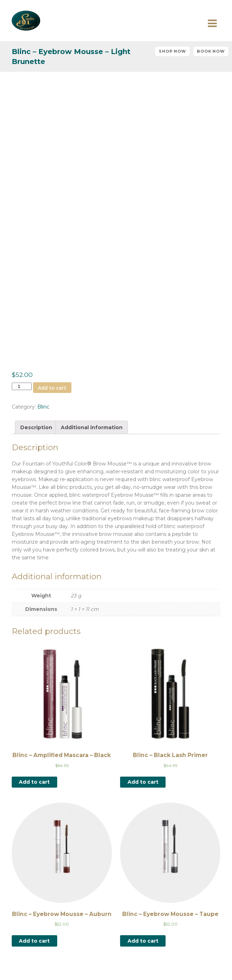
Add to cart (52, 388)
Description (36, 427)
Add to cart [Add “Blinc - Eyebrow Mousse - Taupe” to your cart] (143, 941)
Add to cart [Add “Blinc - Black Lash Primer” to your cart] (143, 782)
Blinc (43, 407)
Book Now (211, 51)
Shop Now (172, 51)
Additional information (92, 427)
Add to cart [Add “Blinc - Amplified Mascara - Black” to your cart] (34, 782)
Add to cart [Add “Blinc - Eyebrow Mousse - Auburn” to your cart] (34, 941)
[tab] (36, 427)
